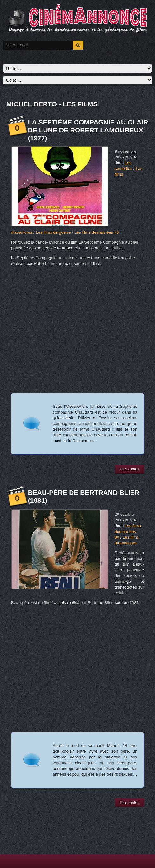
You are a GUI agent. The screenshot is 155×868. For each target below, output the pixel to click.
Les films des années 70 (97, 232)
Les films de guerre (53, 232)
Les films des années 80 (128, 532)
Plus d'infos (129, 469)
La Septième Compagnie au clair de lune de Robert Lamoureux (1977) (88, 130)
